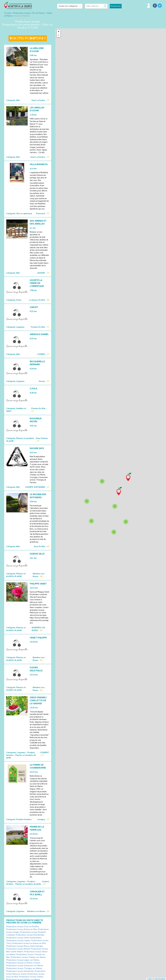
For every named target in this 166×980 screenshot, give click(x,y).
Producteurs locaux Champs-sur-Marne (28, 957)
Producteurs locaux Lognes (18, 940)
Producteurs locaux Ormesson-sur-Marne (25, 966)
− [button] (59, 35)
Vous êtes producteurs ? (28, 38)
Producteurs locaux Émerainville (30, 935)
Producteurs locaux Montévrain (20, 971)
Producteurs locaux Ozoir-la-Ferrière (23, 927)
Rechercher (116, 6)
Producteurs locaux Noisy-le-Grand (26, 973)
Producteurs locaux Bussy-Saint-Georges (25, 946)
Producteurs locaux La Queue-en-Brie (29, 943)
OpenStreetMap (160, 979)
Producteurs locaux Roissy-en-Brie (22, 929)
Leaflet (149, 979)
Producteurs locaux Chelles (31, 977)
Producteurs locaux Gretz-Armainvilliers (24, 938)
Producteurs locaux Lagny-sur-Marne (23, 960)
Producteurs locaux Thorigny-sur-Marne (24, 968)
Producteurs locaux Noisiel (18, 949)
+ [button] (59, 32)
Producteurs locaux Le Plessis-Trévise (23, 963)
